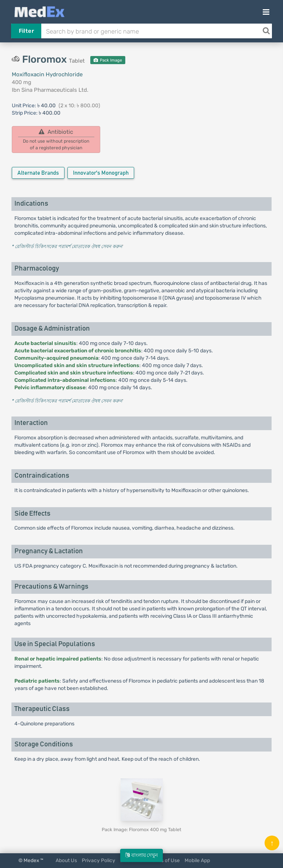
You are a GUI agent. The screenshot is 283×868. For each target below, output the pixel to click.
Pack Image (108, 60)
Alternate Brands (38, 173)
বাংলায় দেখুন (141, 855)
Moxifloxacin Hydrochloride (47, 74)
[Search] (266, 31)
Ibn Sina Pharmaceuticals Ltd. (50, 90)
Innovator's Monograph (101, 173)
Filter (26, 31)
